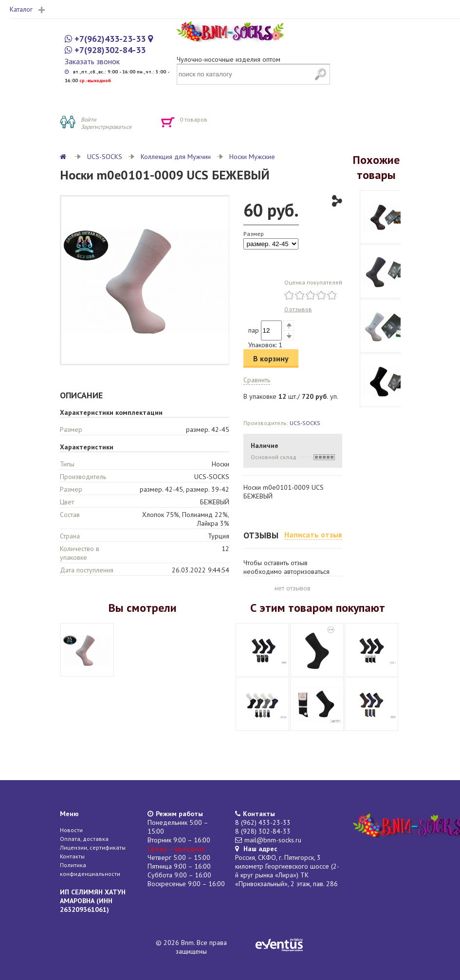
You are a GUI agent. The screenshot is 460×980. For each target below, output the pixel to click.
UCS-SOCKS (105, 157)
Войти (89, 119)
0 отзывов (298, 309)
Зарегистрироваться (106, 127)
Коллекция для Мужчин (176, 157)
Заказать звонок (92, 61)
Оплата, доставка (84, 839)
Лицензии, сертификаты (93, 847)
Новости (71, 830)
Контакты (72, 856)
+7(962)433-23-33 (110, 39)
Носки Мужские (252, 157)
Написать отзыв (313, 535)
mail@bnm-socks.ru (273, 840)
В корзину (271, 358)
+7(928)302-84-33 (110, 50)
